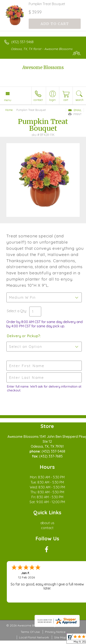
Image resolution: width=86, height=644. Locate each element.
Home (9, 110)
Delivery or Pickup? (23, 336)
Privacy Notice (55, 632)
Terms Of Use (30, 632)
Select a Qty (16, 311)
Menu (8, 100)
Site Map (60, 637)
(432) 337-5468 (22, 42)
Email (75, 110)
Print (75, 114)
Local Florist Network (34, 637)
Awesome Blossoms (43, 67)
